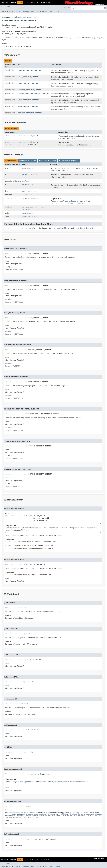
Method (31, 12)
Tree (27, 3)
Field (18, 12)
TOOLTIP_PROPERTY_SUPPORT (30, 113)
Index (43, 3)
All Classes (5, 7)
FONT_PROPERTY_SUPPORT (28, 83)
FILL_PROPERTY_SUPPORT (28, 77)
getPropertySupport (31, 191)
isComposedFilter (30, 195)
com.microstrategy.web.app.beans (25, 17)
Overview (4, 3)
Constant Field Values (14, 270)
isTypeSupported (29, 207)
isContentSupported (31, 198)
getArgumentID (28, 168)
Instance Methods (28, 161)
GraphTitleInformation (15, 136)
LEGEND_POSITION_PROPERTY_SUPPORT (34, 93)
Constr (24, 12)
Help (48, 3)
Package (13, 3)
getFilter (26, 181)
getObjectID (27, 185)
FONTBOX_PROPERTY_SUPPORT (30, 90)
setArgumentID (28, 213)
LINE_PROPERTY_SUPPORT (28, 100)
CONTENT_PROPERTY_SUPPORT (30, 70)
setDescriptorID (29, 217)
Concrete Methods (48, 161)
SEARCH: (67, 8)
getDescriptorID (29, 174)
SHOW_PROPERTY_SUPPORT (28, 106)
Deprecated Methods (69, 161)
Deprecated (34, 3)
